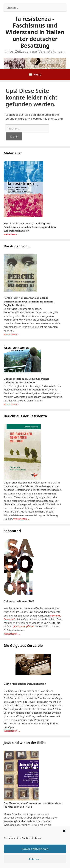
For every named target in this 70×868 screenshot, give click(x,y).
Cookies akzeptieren (35, 849)
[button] (64, 831)
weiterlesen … (12, 234)
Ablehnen (35, 859)
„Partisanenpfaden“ (24, 626)
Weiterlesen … (12, 634)
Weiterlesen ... (21, 519)
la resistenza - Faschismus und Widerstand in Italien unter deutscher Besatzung (35, 32)
